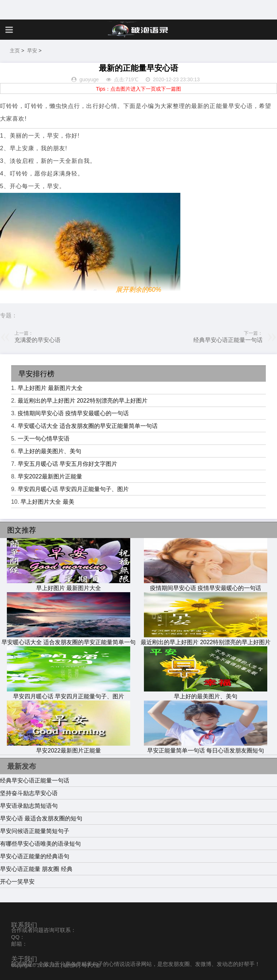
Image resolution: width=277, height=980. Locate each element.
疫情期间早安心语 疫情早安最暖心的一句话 (73, 413)
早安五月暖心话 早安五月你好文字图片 (67, 464)
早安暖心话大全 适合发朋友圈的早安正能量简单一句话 (88, 426)
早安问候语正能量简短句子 (35, 831)
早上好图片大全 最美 (47, 502)
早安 (32, 51)
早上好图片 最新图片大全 (50, 388)
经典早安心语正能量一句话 (228, 340)
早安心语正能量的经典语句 (35, 856)
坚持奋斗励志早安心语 (29, 793)
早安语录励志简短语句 (29, 806)
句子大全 (91, 965)
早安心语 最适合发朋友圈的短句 (41, 818)
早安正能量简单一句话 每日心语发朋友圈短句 (206, 747)
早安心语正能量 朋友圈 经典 (36, 869)
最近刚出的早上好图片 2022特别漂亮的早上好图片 (83, 401)
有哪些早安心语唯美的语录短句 (40, 844)
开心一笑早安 (17, 882)
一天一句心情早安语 (44, 439)
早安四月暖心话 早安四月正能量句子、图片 (73, 489)
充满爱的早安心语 (38, 340)
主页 (15, 51)
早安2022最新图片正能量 (50, 476)
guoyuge (89, 79)
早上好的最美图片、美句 (49, 451)
